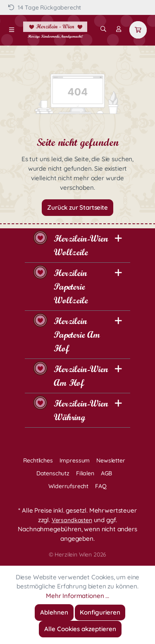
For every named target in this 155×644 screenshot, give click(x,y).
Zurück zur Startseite (77, 207)
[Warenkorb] (138, 30)
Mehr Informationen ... (77, 596)
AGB (107, 473)
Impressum (75, 460)
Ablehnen (54, 612)
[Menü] (12, 30)
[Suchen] (103, 29)
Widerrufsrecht (68, 486)
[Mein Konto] (119, 29)
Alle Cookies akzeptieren (80, 629)
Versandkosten (72, 520)
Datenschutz (53, 473)
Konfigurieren (100, 612)
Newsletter (111, 460)
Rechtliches (38, 460)
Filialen (85, 473)
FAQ (101, 486)
